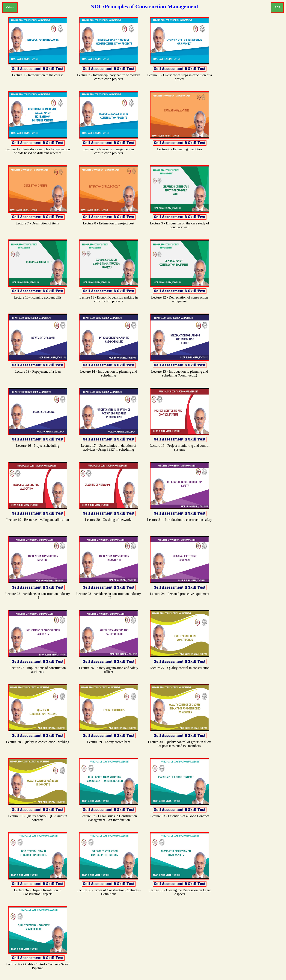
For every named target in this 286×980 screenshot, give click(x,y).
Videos (10, 8)
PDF (277, 8)
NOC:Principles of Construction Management (144, 7)
